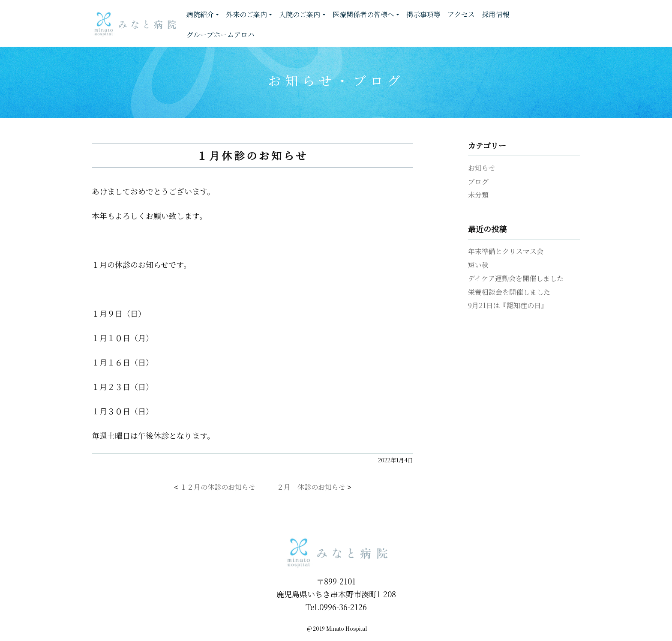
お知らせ (482, 168)
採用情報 (495, 14)
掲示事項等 (423, 14)
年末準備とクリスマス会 (506, 251)
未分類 (478, 195)
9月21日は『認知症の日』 (508, 305)
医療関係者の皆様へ (363, 14)
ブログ (478, 181)
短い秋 (478, 265)
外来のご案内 (246, 14)
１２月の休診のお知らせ (218, 487)
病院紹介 (200, 14)
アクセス (461, 14)
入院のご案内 (300, 14)
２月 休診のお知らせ (311, 487)
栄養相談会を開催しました (509, 292)
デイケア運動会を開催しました (516, 278)
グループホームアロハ (220, 34)
